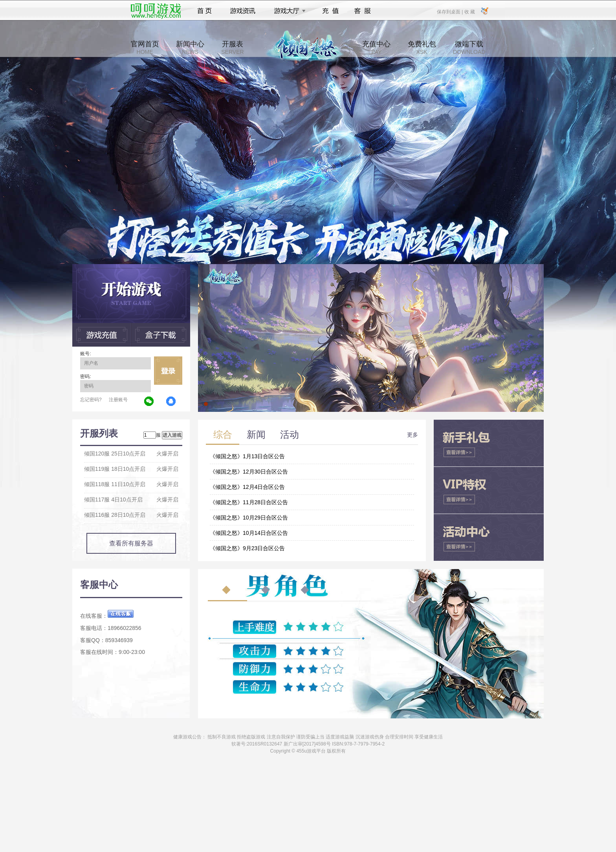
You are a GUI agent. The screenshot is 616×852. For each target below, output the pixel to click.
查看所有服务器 (131, 543)
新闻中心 (190, 48)
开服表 (232, 48)
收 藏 (469, 11)
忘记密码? (91, 400)
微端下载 (469, 48)
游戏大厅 (288, 11)
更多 (412, 435)
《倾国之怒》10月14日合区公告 (249, 533)
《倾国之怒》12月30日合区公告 (249, 472)
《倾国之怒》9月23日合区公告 (247, 548)
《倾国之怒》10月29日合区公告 (249, 518)
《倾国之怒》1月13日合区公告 (247, 456)
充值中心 (376, 48)
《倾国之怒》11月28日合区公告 (249, 502)
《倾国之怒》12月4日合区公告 (247, 487)
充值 (330, 11)
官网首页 (145, 48)
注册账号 (118, 400)
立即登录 (168, 371)
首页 (204, 11)
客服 (363, 11)
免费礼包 (422, 48)
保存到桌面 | (450, 11)
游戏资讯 (243, 11)
